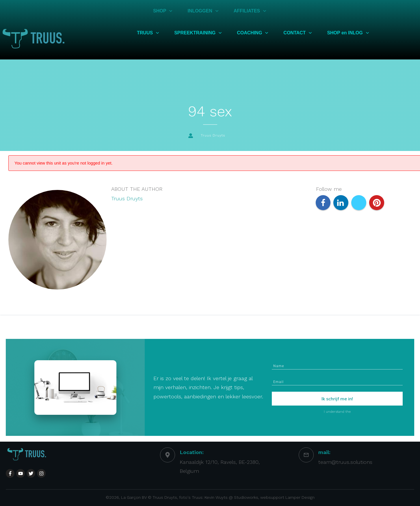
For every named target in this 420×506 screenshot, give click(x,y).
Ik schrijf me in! (337, 399)
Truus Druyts (127, 198)
